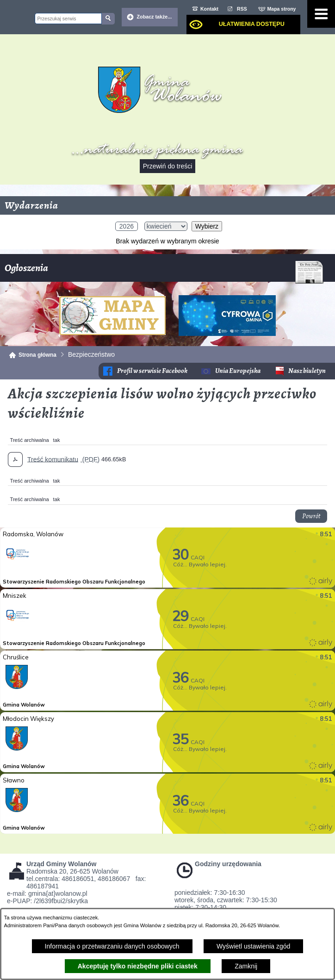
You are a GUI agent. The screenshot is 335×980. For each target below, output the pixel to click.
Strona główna (37, 355)
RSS (242, 9)
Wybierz (207, 226)
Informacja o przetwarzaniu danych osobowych (112, 946)
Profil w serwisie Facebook (152, 371)
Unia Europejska (238, 371)
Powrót (311, 516)
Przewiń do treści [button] (168, 166)
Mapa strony (282, 9)
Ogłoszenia (164, 271)
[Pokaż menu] (321, 14)
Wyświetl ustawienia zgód (253, 946)
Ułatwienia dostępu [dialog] (252, 24)
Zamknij (246, 966)
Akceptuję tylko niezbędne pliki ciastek (138, 966)
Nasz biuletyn (307, 371)
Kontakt (209, 9)
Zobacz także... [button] (155, 17)
